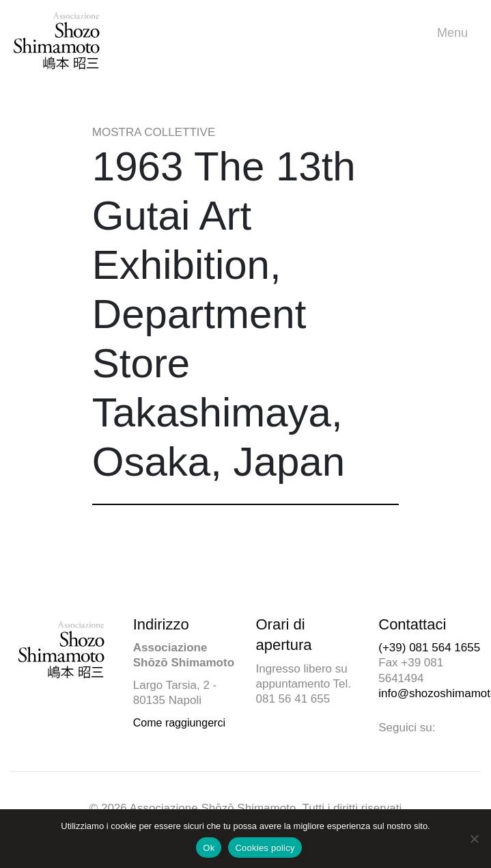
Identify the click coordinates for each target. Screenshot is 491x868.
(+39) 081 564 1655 (429, 648)
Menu (456, 33)
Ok (209, 848)
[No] (474, 839)
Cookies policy (265, 848)
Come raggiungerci (179, 723)
